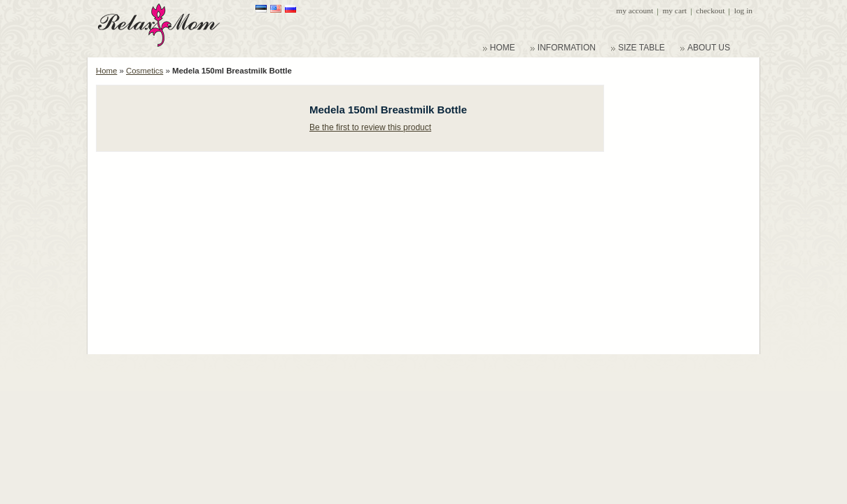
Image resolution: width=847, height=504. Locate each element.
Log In (743, 10)
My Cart (674, 10)
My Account (635, 10)
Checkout (710, 10)
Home (106, 71)
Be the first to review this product (370, 127)
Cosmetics (145, 71)
